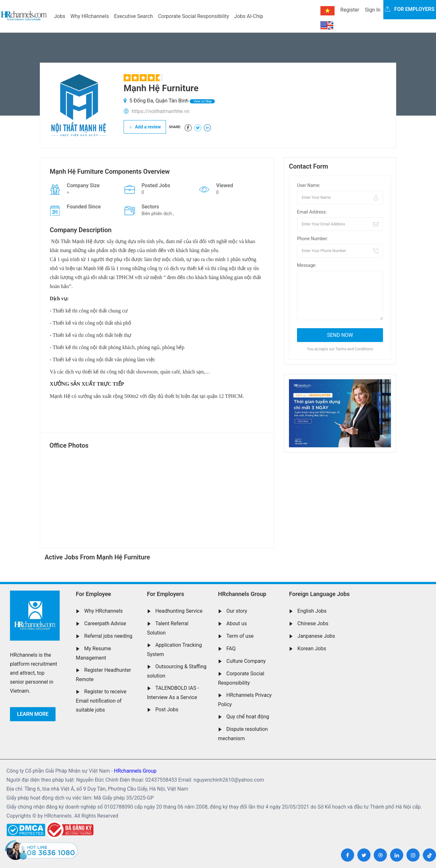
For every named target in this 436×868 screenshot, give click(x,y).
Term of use (240, 636)
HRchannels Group (242, 594)
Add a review (145, 127)
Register (350, 10)
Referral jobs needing (108, 636)
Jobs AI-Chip (249, 16)
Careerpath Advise (105, 623)
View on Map (202, 101)
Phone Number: (313, 239)
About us (237, 623)
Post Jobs (167, 710)
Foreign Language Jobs (319, 594)
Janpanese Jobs (316, 636)
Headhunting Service (179, 611)
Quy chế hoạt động (248, 717)
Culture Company (246, 661)
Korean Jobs (312, 649)
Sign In (373, 10)
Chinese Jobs (313, 623)
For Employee (93, 594)
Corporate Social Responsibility (193, 16)
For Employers (166, 594)
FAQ (231, 649)
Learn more (33, 714)
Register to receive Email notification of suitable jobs (101, 701)
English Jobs (312, 611)
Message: (307, 265)
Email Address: (312, 212)
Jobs (60, 16)
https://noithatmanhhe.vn (161, 111)
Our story (237, 611)
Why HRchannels (90, 16)
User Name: (309, 185)
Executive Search (133, 16)
